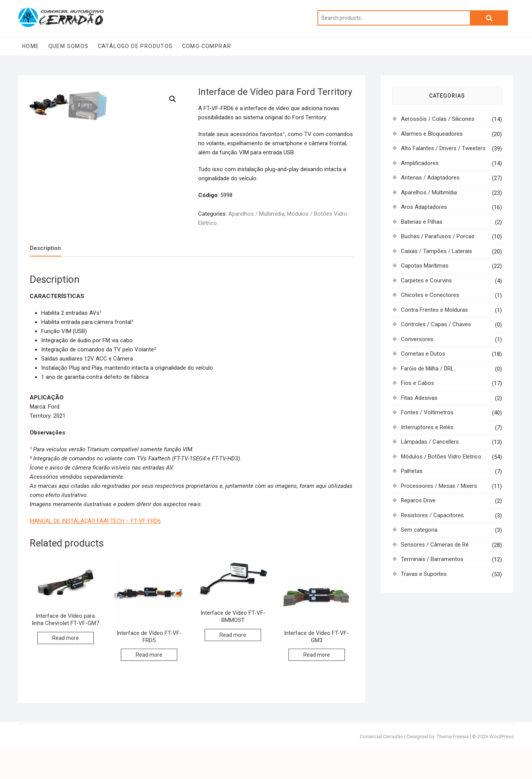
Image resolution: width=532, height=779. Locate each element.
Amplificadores (420, 163)
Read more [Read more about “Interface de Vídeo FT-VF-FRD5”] (149, 686)
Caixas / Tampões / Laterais (437, 251)
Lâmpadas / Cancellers (430, 442)
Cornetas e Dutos (423, 354)
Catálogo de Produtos (135, 46)
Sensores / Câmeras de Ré (435, 545)
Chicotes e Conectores (430, 295)
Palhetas (412, 471)
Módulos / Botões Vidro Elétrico (441, 457)
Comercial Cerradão (381, 768)
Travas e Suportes (424, 574)
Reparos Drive (418, 500)
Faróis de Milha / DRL (427, 369)
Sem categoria (419, 530)
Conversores (417, 339)
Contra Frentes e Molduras (434, 310)
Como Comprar (207, 46)
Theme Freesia (453, 768)
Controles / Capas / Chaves (436, 324)
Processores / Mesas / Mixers (439, 486)
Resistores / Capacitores (432, 515)
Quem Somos (69, 46)
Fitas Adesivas (419, 398)
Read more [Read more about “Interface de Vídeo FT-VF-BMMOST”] (233, 666)
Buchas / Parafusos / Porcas (438, 236)
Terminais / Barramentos (432, 559)
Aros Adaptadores (424, 207)
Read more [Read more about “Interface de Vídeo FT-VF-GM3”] (317, 686)
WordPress (502, 768)
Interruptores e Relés (427, 427)
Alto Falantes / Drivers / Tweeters (443, 148)
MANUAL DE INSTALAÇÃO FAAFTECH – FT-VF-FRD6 (95, 552)
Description (45, 280)
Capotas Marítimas (425, 266)
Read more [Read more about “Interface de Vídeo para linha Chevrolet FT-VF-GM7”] (66, 669)
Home (31, 46)
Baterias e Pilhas (422, 222)
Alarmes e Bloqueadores (432, 134)
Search (489, 18)
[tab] (45, 280)
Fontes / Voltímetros (427, 412)
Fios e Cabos (417, 383)
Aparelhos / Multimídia (256, 214)
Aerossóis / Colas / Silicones (438, 119)
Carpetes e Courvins (426, 281)
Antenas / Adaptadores (430, 178)
